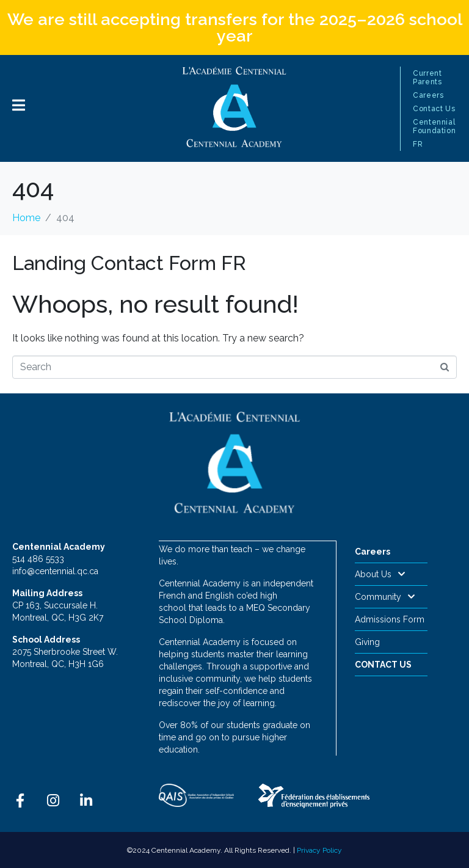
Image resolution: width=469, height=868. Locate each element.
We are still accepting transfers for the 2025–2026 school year (235, 27)
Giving (367, 642)
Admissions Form (390, 619)
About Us (380, 574)
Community (385, 597)
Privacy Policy (319, 850)
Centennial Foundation (434, 126)
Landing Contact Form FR (129, 263)
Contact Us (434, 109)
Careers (428, 95)
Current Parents (427, 78)
